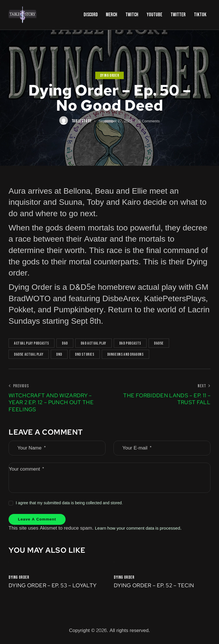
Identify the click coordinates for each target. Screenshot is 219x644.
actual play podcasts (32, 343)
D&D (65, 343)
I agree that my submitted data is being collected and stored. (69, 503)
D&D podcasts (130, 343)
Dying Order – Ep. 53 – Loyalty (56, 588)
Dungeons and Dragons (125, 354)
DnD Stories (85, 354)
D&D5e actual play (29, 354)
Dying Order (110, 75)
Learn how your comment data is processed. (143, 529)
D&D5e (159, 343)
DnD (59, 354)
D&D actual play (94, 343)
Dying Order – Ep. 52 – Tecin (157, 588)
